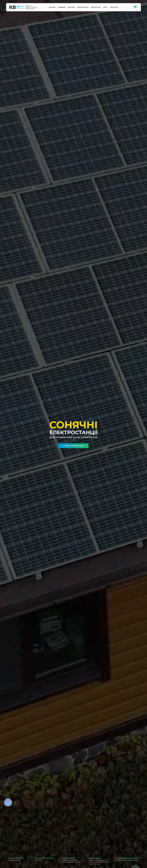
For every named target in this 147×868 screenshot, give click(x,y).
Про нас (52, 7)
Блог (105, 7)
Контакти (114, 7)
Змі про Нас (96, 7)
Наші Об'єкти (83, 7)
